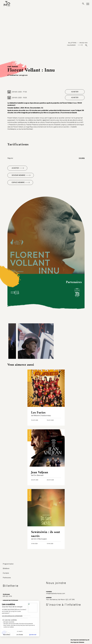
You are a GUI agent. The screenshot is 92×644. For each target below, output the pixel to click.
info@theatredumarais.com (56, 593)
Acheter (75, 92)
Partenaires (7, 578)
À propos (6, 573)
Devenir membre (19, 175)
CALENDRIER (71, 45)
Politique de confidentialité (80, 640)
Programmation (8, 564)
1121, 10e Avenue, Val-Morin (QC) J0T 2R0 (60, 600)
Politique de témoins (77, 642)
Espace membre (18, 182)
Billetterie (6, 568)
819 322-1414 (7, 596)
